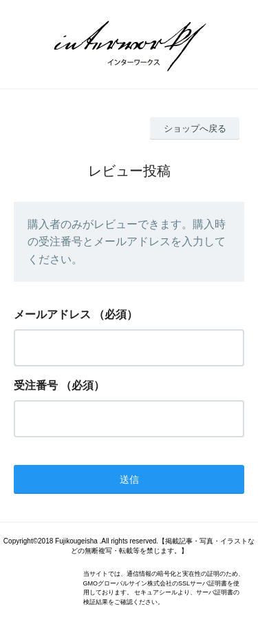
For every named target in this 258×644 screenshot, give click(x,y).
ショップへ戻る (195, 128)
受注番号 (36, 385)
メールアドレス (52, 314)
